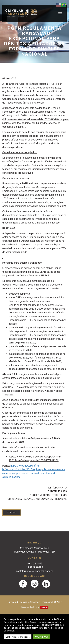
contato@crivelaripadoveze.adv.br (34, 571)
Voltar (12, 512)
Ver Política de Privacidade (18, 637)
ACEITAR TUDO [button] (42, 637)
